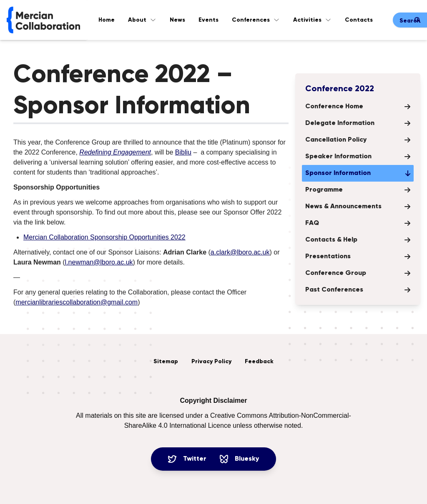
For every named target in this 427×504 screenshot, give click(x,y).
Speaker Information (358, 157)
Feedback (259, 362)
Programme (358, 190)
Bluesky (239, 459)
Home (107, 20)
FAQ (358, 223)
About (142, 20)
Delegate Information (358, 123)
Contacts (359, 20)
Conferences (256, 20)
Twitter (187, 459)
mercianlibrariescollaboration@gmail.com (77, 302)
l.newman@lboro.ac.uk (99, 262)
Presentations (358, 257)
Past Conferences (358, 290)
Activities (312, 20)
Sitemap (166, 362)
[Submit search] (417, 20)
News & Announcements (358, 207)
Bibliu (183, 152)
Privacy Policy (211, 362)
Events (208, 20)
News (177, 20)
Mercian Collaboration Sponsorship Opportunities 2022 (104, 237)
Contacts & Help (358, 240)
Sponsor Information (358, 173)
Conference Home (358, 107)
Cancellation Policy (358, 140)
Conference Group (358, 273)
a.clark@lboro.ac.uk (240, 252)
